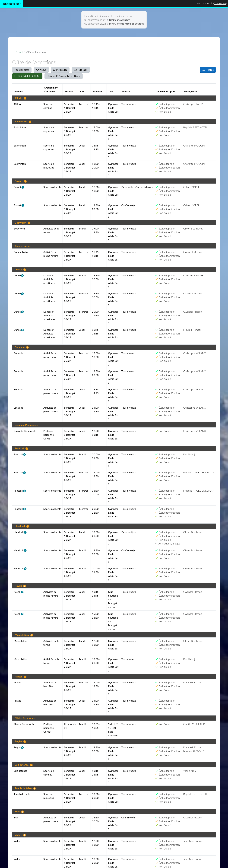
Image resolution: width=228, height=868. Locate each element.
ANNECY (41, 70)
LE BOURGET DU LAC (27, 76)
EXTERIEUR (81, 70)
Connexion (220, 3)
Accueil (19, 52)
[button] (24, 187)
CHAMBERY (60, 70)
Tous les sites (22, 70)
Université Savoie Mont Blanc (64, 76)
